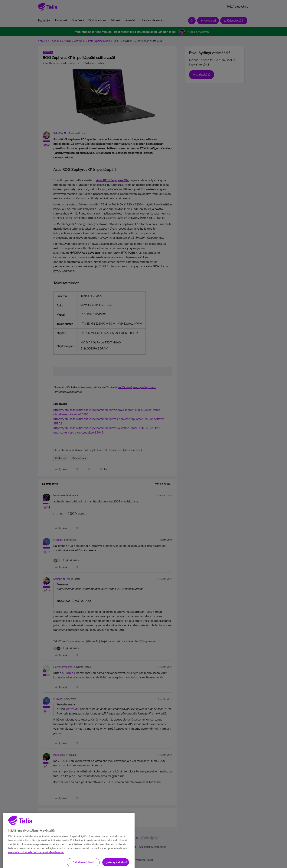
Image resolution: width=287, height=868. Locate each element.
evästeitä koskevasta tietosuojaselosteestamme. (36, 865)
